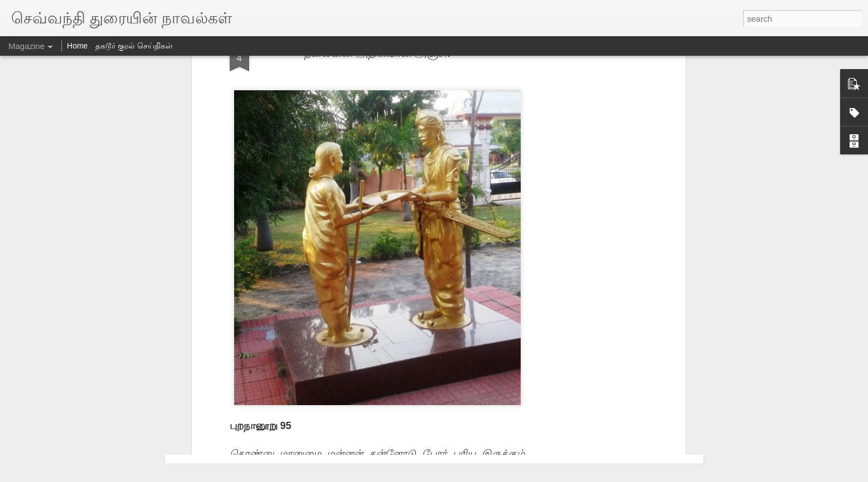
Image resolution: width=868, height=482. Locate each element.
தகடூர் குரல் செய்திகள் (134, 46)
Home (77, 46)
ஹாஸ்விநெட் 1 (228, 268)
